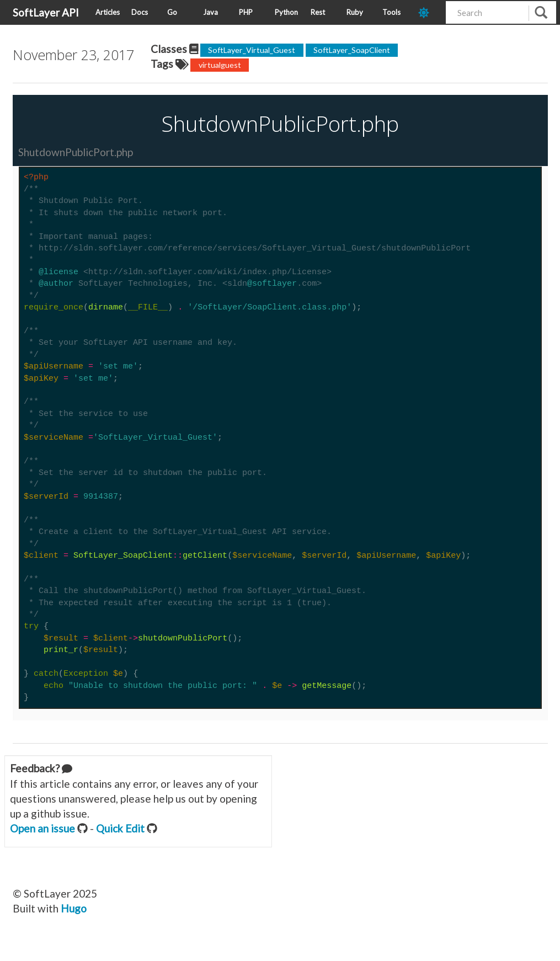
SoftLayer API (46, 12)
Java (210, 12)
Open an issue (42, 828)
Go (172, 12)
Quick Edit (120, 828)
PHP (246, 12)
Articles (108, 12)
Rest (318, 12)
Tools (391, 12)
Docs (140, 12)
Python (286, 12)
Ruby (355, 12)
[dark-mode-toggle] (428, 12)
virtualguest (220, 65)
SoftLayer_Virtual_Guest (252, 50)
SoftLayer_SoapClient (352, 50)
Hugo (74, 908)
